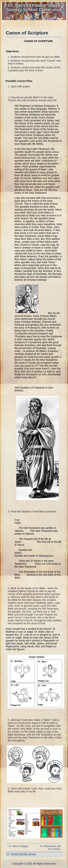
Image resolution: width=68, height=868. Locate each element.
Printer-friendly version (23, 854)
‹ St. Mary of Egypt (18, 846)
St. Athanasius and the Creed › (50, 848)
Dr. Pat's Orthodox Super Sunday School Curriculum (34, 7)
